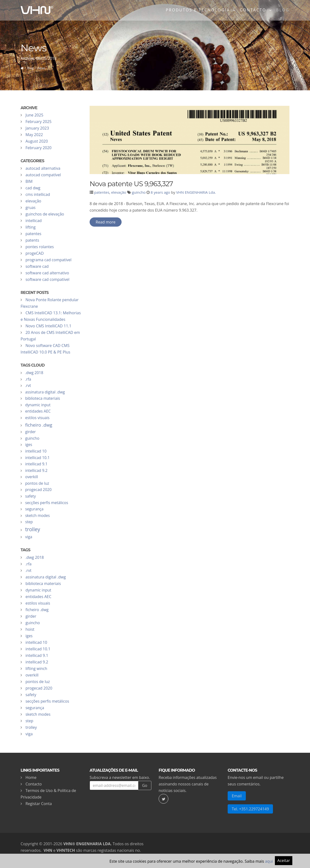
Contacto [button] (254, 11)
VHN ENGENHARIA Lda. (196, 192)
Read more (106, 222)
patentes (102, 192)
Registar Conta (39, 804)
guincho (139, 192)
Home (31, 777)
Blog (283, 11)
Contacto (34, 784)
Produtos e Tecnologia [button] (199, 11)
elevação (119, 192)
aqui (269, 861)
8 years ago (160, 192)
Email (237, 796)
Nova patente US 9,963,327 (131, 184)
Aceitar (284, 860)
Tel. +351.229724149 (250, 809)
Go (145, 785)
